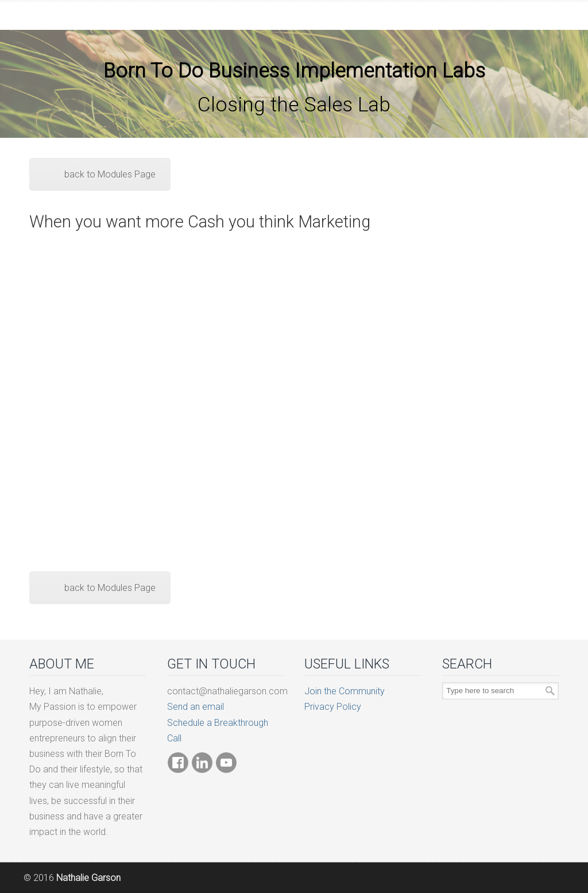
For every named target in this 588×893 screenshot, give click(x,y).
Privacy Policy (333, 707)
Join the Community (345, 691)
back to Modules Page (110, 174)
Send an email (196, 707)
